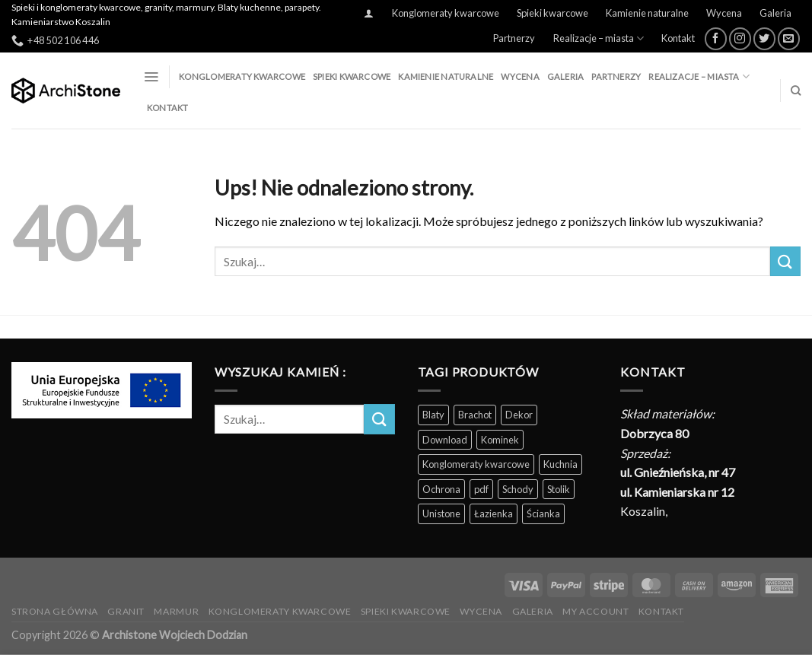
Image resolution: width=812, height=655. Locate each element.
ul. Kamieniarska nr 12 (677, 492)
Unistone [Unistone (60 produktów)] (441, 514)
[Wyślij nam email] (789, 38)
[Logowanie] (369, 13)
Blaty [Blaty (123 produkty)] (433, 415)
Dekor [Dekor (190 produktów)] (519, 415)
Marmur (176, 611)
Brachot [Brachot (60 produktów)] (475, 415)
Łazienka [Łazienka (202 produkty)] (494, 514)
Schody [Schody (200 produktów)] (518, 489)
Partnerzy (514, 38)
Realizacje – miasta (599, 38)
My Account (595, 611)
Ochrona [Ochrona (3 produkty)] (441, 489)
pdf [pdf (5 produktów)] (481, 489)
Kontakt (678, 38)
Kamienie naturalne (647, 13)
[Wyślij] (785, 261)
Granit (126, 611)
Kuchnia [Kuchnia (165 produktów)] (560, 464)
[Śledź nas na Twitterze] (764, 38)
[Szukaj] (796, 91)
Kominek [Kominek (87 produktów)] (500, 440)
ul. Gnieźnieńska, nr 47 (678, 472)
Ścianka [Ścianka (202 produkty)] (543, 514)
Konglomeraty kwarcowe (446, 13)
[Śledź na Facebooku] (716, 38)
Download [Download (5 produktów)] (445, 440)
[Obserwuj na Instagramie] (740, 38)
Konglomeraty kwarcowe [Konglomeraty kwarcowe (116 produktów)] (476, 464)
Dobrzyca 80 (654, 433)
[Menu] (151, 77)
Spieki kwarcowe (552, 13)
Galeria (775, 13)
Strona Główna (55, 611)
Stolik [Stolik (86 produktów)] (559, 489)
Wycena (724, 13)
